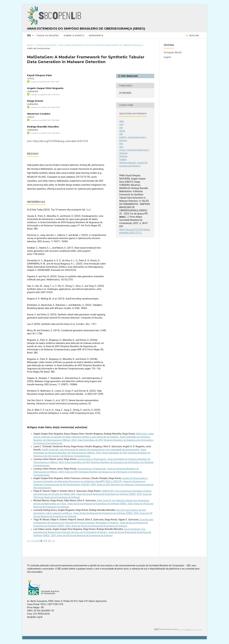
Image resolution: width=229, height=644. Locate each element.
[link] (89, 210)
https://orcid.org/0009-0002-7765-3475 (45, 94)
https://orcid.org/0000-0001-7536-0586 (45, 120)
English (167, 57)
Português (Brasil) (173, 52)
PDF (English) (129, 76)
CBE (121, 134)
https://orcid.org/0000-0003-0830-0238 (45, 107)
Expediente (96, 35)
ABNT (122, 121)
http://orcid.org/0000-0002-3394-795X (45, 82)
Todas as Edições (47, 35)
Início (30, 45)
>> (54, 541)
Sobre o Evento (74, 35)
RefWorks (123, 156)
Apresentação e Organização (92, 459)
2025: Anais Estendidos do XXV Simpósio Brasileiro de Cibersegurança (101, 45)
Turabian (123, 160)
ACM (121, 125)
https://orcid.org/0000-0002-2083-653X (45, 133)
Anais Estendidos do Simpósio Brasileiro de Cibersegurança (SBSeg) (86, 29)
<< (28, 541)
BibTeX (122, 131)
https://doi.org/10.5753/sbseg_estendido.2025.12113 (60, 141)
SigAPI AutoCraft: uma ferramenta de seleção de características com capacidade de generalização (91, 450)
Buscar (194, 35)
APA (121, 128)
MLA (121, 147)
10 (49, 541)
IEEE (121, 144)
